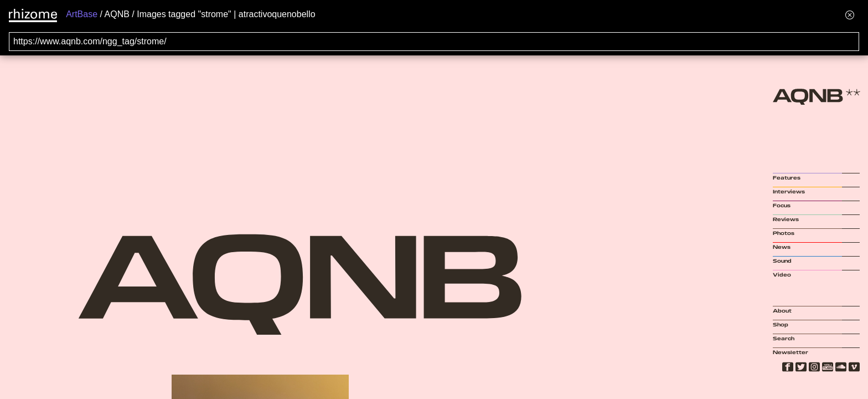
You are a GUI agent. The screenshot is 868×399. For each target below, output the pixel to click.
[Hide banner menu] (850, 15)
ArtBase (82, 14)
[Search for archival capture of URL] (434, 42)
